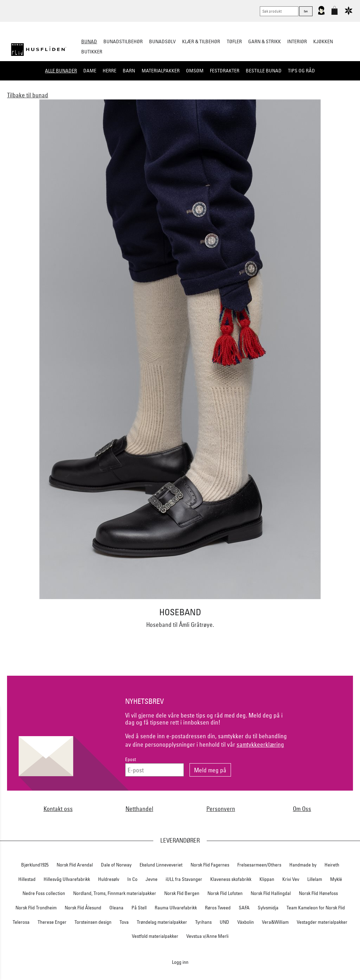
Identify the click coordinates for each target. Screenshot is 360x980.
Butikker (92, 52)
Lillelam (315, 879)
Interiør (297, 41)
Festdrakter (225, 71)
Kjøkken (323, 41)
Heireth (332, 865)
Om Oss (302, 809)
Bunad (89, 41)
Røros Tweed (218, 908)
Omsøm (195, 71)
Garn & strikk (265, 41)
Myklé (336, 879)
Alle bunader (61, 71)
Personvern (221, 809)
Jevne (152, 879)
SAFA (244, 908)
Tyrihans (203, 922)
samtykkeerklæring (260, 744)
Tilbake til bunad (28, 95)
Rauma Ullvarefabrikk (176, 908)
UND (224, 922)
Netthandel (139, 809)
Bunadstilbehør (123, 41)
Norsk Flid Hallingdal (271, 893)
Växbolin (246, 922)
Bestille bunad (264, 71)
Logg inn (180, 962)
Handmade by (303, 865)
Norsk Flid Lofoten (225, 893)
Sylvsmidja (268, 908)
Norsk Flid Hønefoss (318, 893)
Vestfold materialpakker (155, 936)
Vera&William (275, 922)
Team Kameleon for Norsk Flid (316, 908)
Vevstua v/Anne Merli (207, 936)
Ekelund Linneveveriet (161, 865)
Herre (110, 71)
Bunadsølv (162, 41)
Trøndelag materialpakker (162, 922)
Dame (90, 71)
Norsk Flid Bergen (182, 893)
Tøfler (234, 41)
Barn (129, 71)
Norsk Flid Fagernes (210, 865)
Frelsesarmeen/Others (259, 865)
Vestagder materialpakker (322, 922)
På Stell (139, 908)
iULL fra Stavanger (184, 879)
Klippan (267, 879)
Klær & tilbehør (201, 41)
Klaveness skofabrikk (231, 879)
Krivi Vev (291, 879)
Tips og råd (301, 71)
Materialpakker (161, 71)
